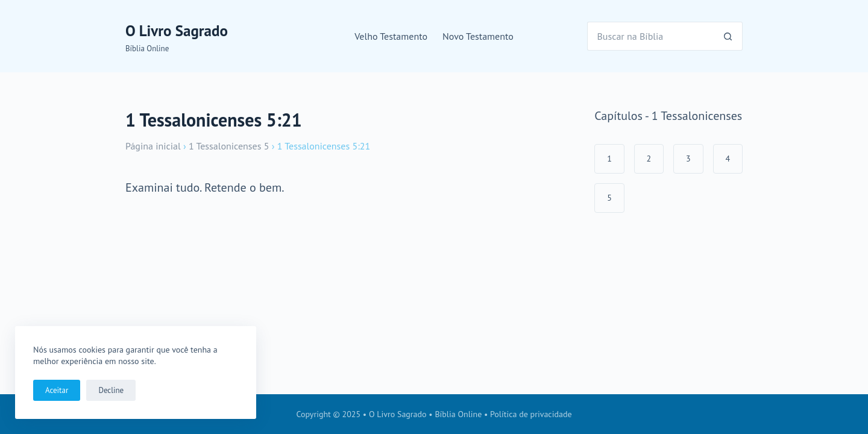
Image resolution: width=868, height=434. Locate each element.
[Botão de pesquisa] (728, 36)
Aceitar (57, 390)
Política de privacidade (531, 414)
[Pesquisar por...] (650, 36)
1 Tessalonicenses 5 (229, 146)
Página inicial (153, 146)
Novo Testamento (478, 36)
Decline (111, 390)
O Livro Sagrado (177, 31)
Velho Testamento (391, 36)
